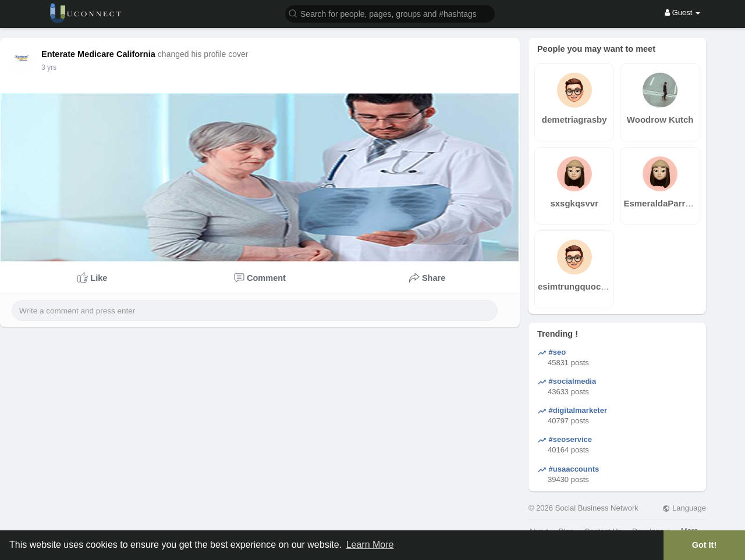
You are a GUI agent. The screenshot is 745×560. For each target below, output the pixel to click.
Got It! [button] (704, 545)
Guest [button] (682, 13)
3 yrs (49, 67)
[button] (390, 13)
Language (684, 508)
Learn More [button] (370, 545)
